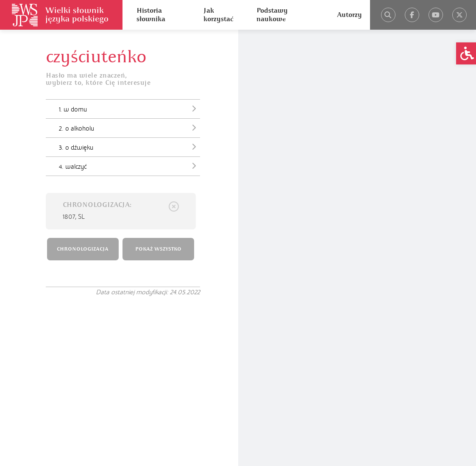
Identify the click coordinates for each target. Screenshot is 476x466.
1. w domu (129, 109)
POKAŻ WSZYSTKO (158, 249)
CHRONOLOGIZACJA (83, 249)
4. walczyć (129, 166)
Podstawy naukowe (272, 15)
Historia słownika (151, 15)
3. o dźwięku (129, 147)
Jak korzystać (218, 15)
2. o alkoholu (129, 128)
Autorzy (349, 15)
